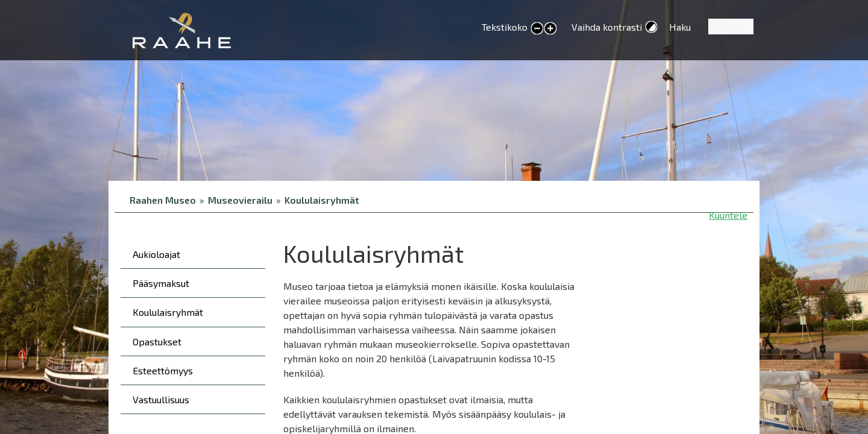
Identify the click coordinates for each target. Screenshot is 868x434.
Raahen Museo (163, 200)
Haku (680, 27)
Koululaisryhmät (322, 200)
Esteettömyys (163, 370)
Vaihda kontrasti (607, 27)
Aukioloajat (156, 254)
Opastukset (157, 341)
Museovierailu (240, 200)
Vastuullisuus (161, 399)
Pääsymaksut (161, 283)
